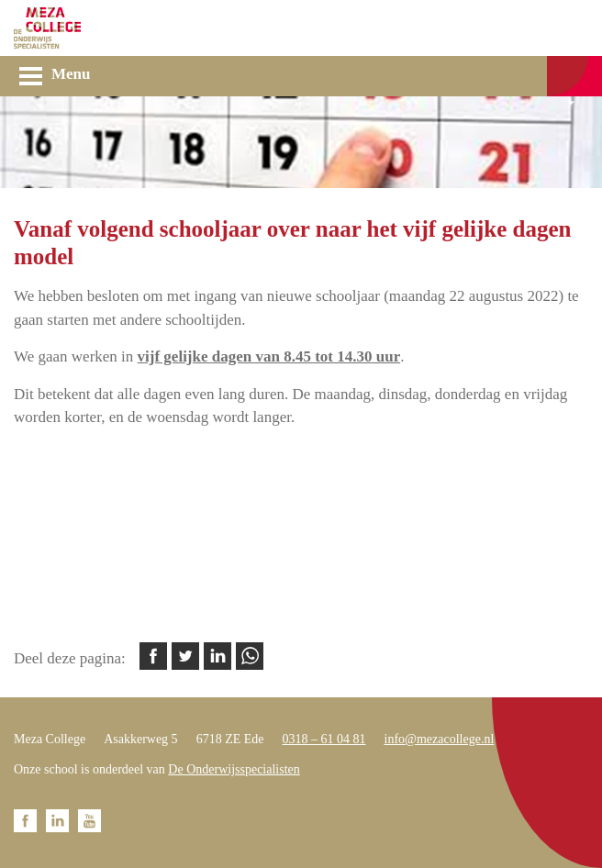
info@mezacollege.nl (440, 739)
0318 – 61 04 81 (324, 739)
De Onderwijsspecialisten (234, 769)
